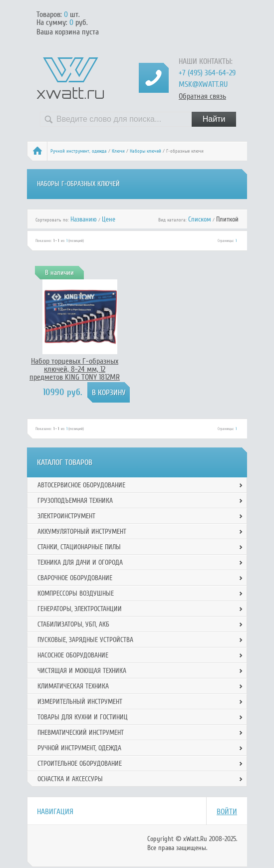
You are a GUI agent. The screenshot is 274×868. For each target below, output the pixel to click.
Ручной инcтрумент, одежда (79, 151)
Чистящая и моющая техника (82, 671)
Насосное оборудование (73, 655)
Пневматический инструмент (81, 733)
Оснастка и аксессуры (70, 779)
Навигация (55, 812)
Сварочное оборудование (75, 578)
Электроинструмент (66, 516)
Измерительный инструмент (80, 702)
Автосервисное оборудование (81, 485)
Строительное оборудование (80, 763)
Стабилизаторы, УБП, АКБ (73, 624)
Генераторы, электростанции (80, 609)
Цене (109, 219)
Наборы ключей (145, 151)
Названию (84, 219)
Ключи (118, 151)
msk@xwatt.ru (203, 84)
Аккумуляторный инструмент (82, 532)
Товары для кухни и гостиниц (83, 717)
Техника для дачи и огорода (80, 562)
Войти (227, 812)
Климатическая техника (73, 686)
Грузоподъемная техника (75, 501)
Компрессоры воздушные (76, 593)
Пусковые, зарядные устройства (85, 640)
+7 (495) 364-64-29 (207, 73)
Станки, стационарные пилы (79, 547)
